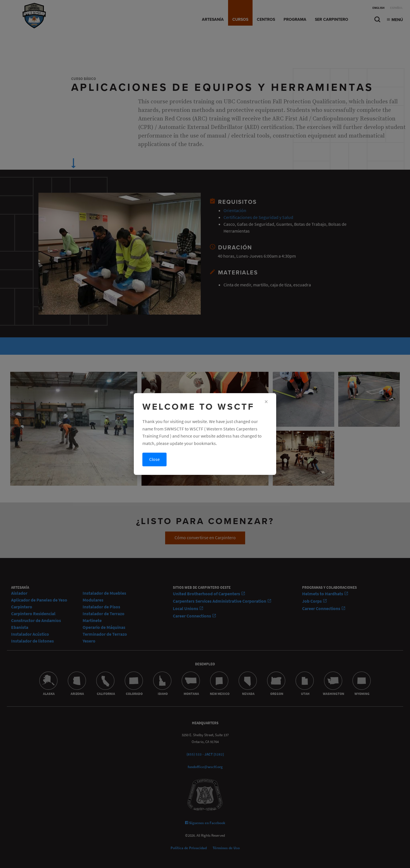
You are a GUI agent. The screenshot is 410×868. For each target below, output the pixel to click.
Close (154, 459)
